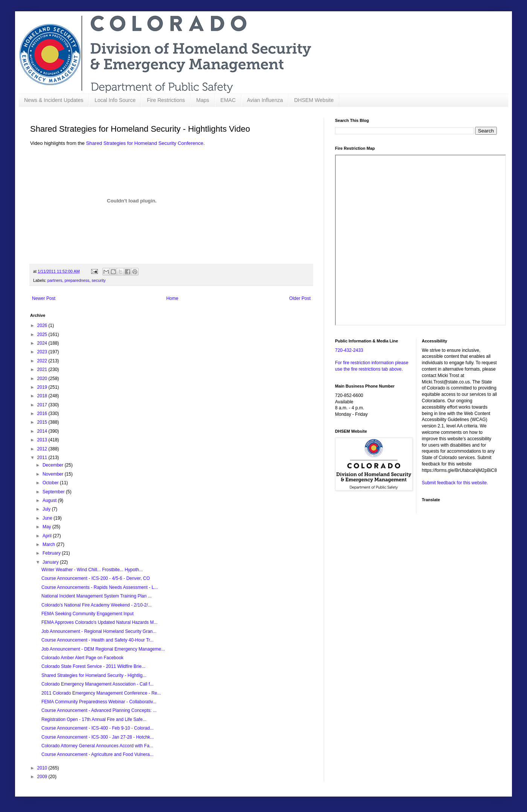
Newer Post (44, 298)
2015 (43, 422)
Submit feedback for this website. (455, 483)
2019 (43, 387)
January (51, 562)
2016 (43, 414)
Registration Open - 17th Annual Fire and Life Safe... (94, 719)
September (54, 492)
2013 (43, 440)
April (48, 536)
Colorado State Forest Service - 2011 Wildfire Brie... (93, 666)
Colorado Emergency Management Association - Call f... (97, 684)
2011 (43, 458)
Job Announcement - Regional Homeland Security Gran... (99, 631)
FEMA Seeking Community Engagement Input (88, 614)
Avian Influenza (265, 100)
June (48, 518)
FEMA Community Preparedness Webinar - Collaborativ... (99, 702)
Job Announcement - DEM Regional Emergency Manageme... (103, 649)
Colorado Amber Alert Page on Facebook (82, 658)
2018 (43, 396)
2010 (43, 768)
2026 (43, 325)
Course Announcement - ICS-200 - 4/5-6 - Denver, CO (96, 578)
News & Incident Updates (54, 100)
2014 (43, 431)
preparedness (77, 280)
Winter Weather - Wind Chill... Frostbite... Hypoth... (92, 570)
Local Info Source (115, 100)
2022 (43, 361)
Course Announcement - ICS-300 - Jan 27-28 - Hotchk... (98, 737)
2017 (43, 405)
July (47, 509)
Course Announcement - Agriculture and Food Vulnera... (97, 754)
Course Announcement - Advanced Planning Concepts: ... (99, 710)
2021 (43, 370)
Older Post (300, 298)
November (54, 474)
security (98, 280)
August (50, 500)
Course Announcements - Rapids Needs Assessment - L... (100, 587)
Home (172, 298)
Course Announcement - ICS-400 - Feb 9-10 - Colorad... (97, 728)
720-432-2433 (349, 350)
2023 (43, 352)
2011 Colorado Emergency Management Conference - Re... (101, 693)
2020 (43, 379)
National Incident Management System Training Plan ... (97, 596)
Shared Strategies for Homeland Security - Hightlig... (94, 675)
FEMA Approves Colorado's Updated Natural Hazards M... (99, 622)
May (47, 527)
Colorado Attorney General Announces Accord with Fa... (97, 746)
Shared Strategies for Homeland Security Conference (145, 143)
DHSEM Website (314, 100)
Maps (203, 100)
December (54, 465)
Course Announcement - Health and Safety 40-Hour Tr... (97, 640)
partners (55, 280)
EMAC (228, 100)
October (51, 483)
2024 (43, 343)
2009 (43, 777)
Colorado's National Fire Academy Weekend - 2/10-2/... (97, 605)
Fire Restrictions (166, 100)
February (52, 553)
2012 (43, 449)
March (50, 544)
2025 (43, 335)
